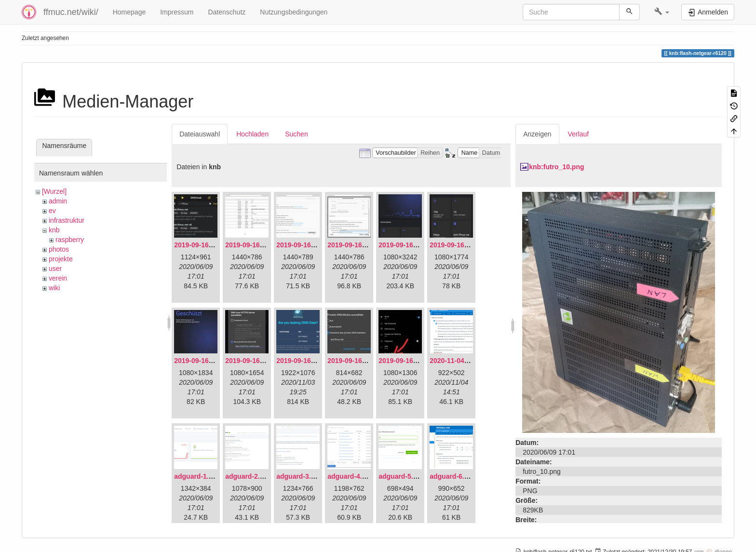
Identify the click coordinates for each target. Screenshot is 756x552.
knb (54, 230)
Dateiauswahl (200, 134)
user (55, 269)
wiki (54, 288)
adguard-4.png (351, 476)
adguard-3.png (300, 476)
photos (59, 249)
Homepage (129, 12)
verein (58, 278)
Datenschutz (227, 12)
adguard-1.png (197, 476)
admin (58, 201)
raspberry (70, 240)
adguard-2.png (249, 476)
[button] (662, 12)
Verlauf (579, 134)
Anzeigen (537, 134)
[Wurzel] (54, 191)
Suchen (296, 134)
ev (52, 211)
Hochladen (252, 134)
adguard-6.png (453, 476)
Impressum (177, 12)
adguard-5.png (402, 476)
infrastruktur (67, 220)
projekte (61, 259)
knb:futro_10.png (556, 167)
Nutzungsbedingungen (294, 12)
